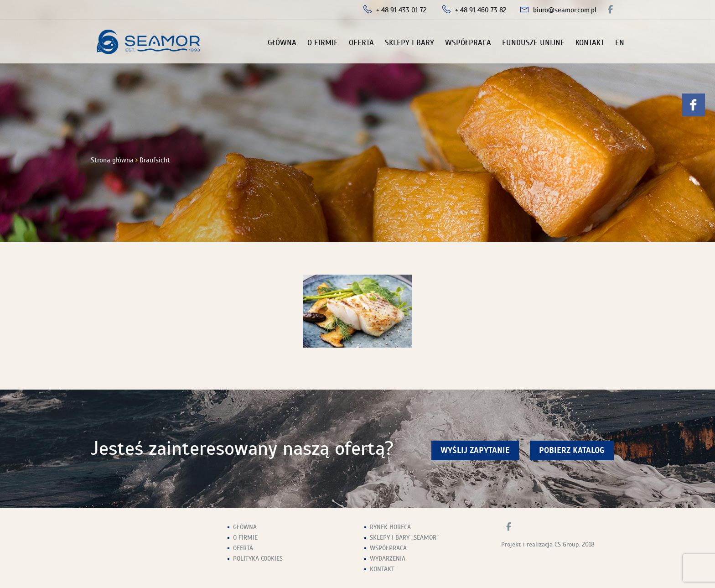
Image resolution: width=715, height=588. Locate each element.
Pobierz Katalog (572, 450)
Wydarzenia (388, 559)
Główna (282, 43)
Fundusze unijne (533, 43)
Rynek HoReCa (390, 527)
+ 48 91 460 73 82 (481, 10)
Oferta (361, 43)
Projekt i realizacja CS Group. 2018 (548, 544)
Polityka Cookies (258, 559)
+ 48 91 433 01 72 (402, 10)
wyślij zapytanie (475, 450)
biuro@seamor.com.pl (565, 10)
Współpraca (468, 43)
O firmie (323, 43)
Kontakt (590, 43)
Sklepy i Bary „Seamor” (404, 538)
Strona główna (112, 160)
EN (620, 43)
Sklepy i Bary (409, 43)
